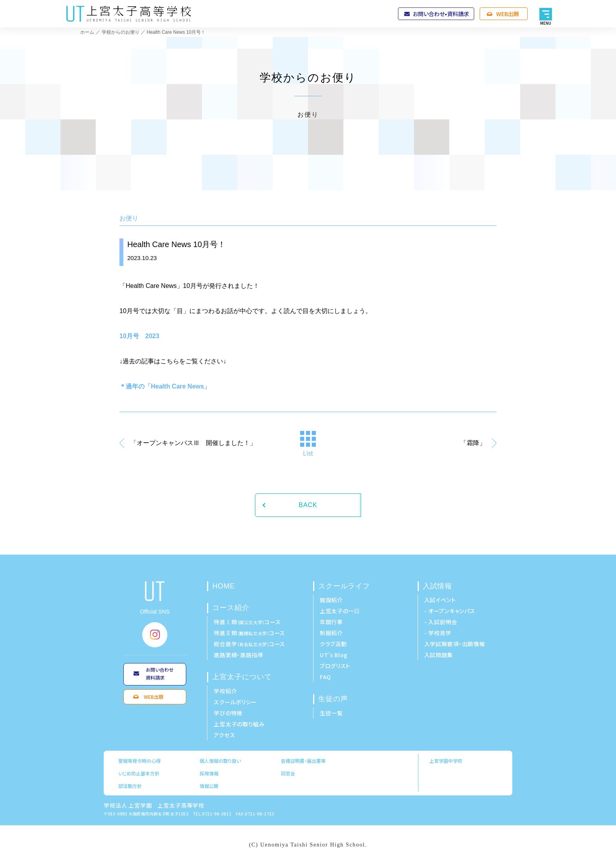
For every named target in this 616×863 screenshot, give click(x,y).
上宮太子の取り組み (239, 724)
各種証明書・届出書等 (303, 761)
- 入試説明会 (441, 622)
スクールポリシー (235, 702)
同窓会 (288, 773)
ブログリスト (335, 666)
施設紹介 (331, 600)
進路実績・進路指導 (238, 655)
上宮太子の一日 (340, 611)
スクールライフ (344, 586)
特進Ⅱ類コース (249, 633)
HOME (224, 586)
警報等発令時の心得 (139, 761)
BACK (308, 505)
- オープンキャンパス (450, 611)
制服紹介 (331, 633)
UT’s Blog (334, 655)
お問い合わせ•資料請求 (441, 14)
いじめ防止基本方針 (139, 773)
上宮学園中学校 (446, 761)
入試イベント (440, 600)
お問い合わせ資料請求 (160, 673)
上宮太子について (242, 677)
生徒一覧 (331, 713)
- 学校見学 (438, 633)
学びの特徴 (228, 713)
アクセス (224, 735)
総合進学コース (249, 644)
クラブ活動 (333, 644)
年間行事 (331, 622)
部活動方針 (130, 786)
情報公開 (209, 786)
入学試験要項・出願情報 (455, 644)
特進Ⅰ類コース (247, 622)
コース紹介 (231, 608)
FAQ (325, 677)
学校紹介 (225, 691)
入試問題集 (439, 655)
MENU (546, 23)
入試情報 (438, 586)
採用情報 (209, 773)
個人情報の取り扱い (220, 761)
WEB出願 (508, 14)
